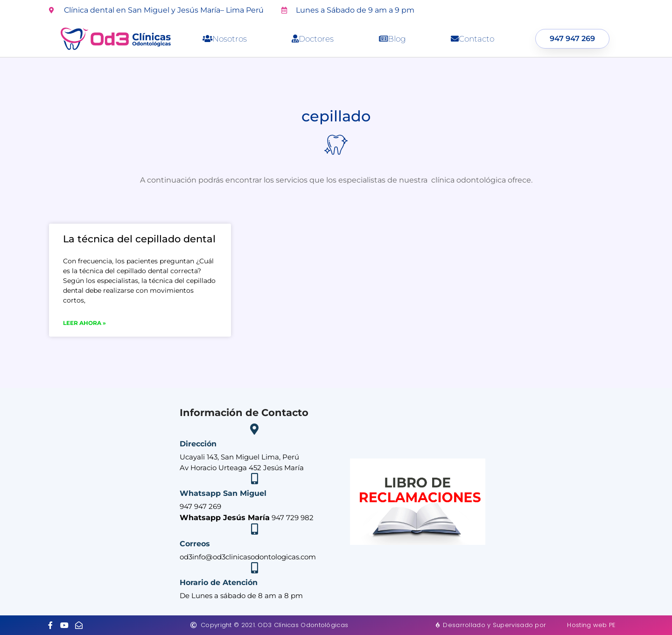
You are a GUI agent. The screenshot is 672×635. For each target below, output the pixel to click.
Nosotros (225, 39)
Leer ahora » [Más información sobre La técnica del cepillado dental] (84, 323)
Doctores (313, 39)
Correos (195, 544)
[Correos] (254, 529)
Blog (392, 39)
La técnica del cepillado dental (139, 239)
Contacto (472, 39)
